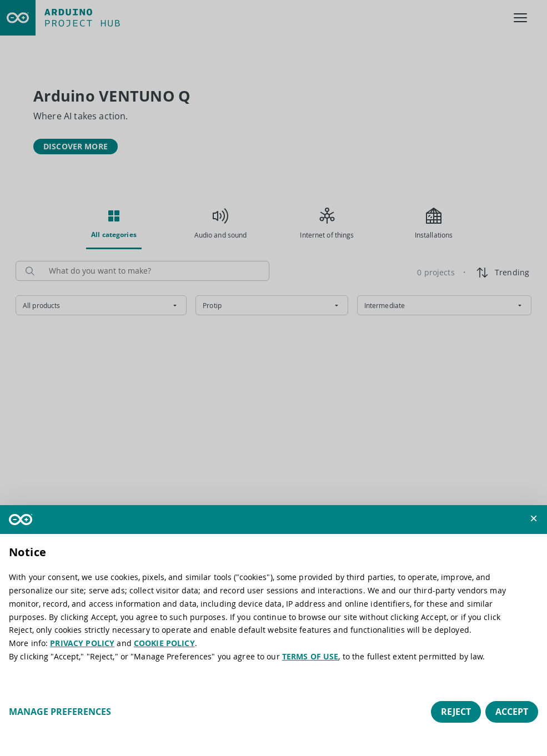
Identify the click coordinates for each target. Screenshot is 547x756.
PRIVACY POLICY (82, 643)
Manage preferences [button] (60, 712)
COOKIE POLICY (164, 643)
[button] (534, 518)
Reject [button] (456, 712)
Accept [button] (512, 712)
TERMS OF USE (310, 656)
